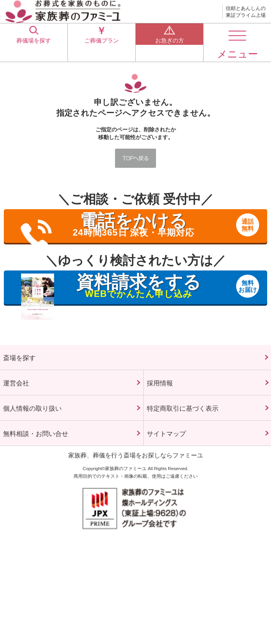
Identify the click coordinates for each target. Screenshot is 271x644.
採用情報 (170, 395)
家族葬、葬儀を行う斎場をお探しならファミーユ (136, 506)
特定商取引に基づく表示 (205, 437)
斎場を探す (32, 361)
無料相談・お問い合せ (61, 480)
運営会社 (26, 395)
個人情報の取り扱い (55, 438)
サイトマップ (182, 480)
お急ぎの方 (170, 42)
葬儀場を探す (34, 42)
